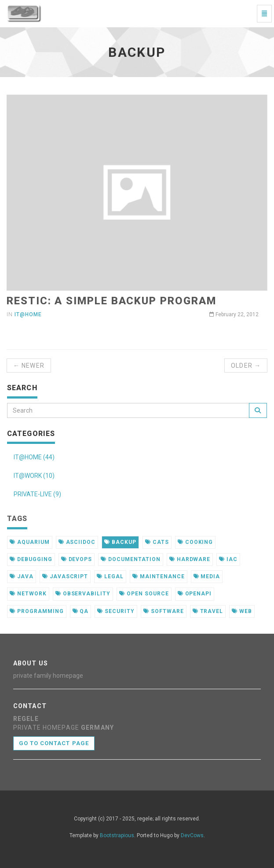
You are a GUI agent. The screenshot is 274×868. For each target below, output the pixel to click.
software (164, 611)
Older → (246, 366)
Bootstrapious (117, 835)
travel (208, 611)
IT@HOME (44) (34, 457)
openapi (195, 594)
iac (228, 559)
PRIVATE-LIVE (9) (37, 494)
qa (81, 611)
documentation (130, 559)
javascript (65, 576)
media (207, 576)
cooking (195, 542)
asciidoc (77, 542)
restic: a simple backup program (111, 301)
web (242, 611)
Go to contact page (54, 743)
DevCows (192, 835)
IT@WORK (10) (34, 476)
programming (37, 611)
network (28, 594)
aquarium (30, 542)
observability (83, 594)
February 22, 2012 (234, 314)
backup (120, 542)
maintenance (159, 576)
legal (110, 576)
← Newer (29, 366)
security (116, 611)
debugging (31, 559)
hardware (190, 559)
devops (77, 559)
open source (144, 594)
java (22, 576)
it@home (28, 314)
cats (157, 542)
